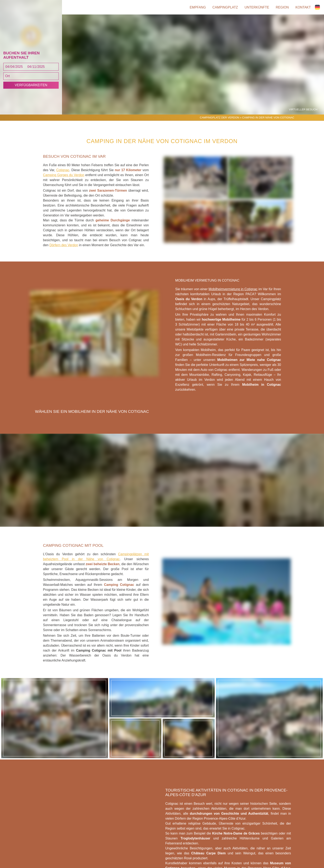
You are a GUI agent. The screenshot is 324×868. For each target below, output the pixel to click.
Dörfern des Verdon (64, 245)
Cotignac (63, 170)
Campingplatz (225, 7)
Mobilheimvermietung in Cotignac (233, 289)
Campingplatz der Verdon (219, 118)
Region (282, 7)
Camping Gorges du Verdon (64, 175)
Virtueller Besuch (303, 110)
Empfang (198, 7)
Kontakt (303, 7)
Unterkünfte (257, 7)
